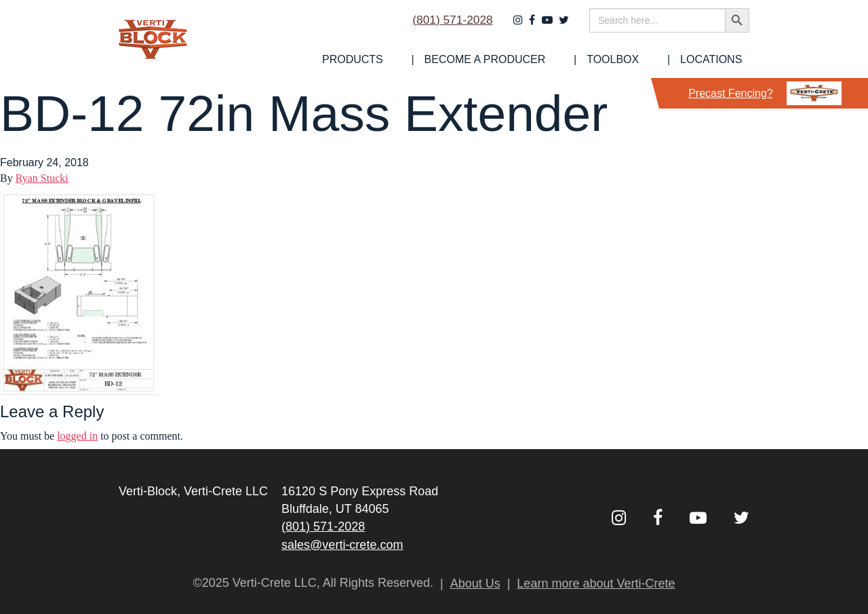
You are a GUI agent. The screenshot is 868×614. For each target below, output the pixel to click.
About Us (475, 583)
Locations (718, 60)
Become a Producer (529, 60)
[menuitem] (414, 60)
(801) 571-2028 (447, 25)
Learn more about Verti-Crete (596, 583)
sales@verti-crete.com (342, 545)
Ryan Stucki (42, 178)
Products (414, 60)
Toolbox (638, 60)
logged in (77, 436)
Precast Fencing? (765, 93)
